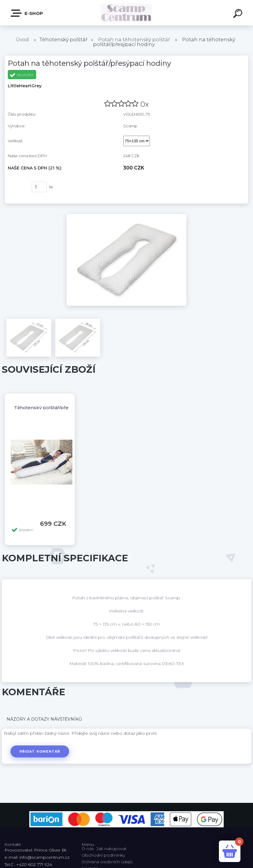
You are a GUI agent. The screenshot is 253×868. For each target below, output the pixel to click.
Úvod (22, 40)
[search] (239, 14)
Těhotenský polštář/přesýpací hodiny (57, 408)
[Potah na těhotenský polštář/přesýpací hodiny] (126, 216)
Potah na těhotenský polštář (134, 40)
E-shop (27, 13)
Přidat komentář (40, 751)
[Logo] (127, 13)
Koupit (16, 187)
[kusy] (39, 187)
